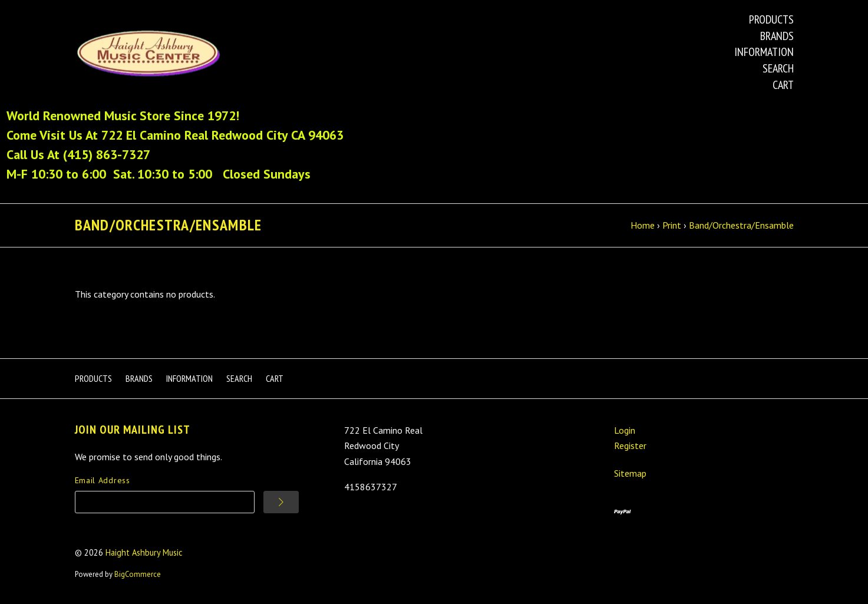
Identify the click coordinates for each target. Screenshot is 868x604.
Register (630, 445)
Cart (783, 85)
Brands (777, 36)
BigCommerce (138, 574)
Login (625, 430)
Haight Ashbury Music (144, 552)
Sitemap (630, 473)
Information (764, 52)
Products (771, 19)
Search (778, 68)
